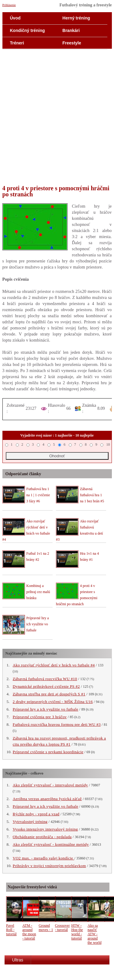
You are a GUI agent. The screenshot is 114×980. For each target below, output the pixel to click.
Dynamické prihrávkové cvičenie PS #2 (46, 686)
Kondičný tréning (28, 30)
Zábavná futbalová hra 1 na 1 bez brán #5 (92, 495)
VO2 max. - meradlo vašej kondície (43, 858)
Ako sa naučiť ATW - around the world (95, 934)
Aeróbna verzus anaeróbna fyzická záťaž (47, 799)
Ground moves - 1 (46, 928)
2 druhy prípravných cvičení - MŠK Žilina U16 (53, 702)
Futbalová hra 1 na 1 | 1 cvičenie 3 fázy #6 (38, 495)
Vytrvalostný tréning (30, 822)
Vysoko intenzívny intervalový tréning (45, 829)
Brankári (71, 30)
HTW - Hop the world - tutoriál (77, 932)
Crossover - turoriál (62, 928)
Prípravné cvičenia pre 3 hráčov (40, 717)
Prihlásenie (9, 5)
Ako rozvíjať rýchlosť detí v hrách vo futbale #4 (54, 665)
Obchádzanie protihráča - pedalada (42, 837)
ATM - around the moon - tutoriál (29, 932)
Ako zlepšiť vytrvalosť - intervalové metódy (50, 785)
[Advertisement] (57, 118)
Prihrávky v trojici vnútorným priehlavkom (49, 866)
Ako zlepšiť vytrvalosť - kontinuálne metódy (51, 844)
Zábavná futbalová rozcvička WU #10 (45, 679)
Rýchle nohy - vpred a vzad (36, 814)
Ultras (18, 960)
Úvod (15, 18)
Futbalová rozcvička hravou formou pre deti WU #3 (57, 724)
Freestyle (72, 43)
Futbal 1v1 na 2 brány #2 (38, 557)
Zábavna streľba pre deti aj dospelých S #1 (49, 694)
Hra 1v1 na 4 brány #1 (89, 557)
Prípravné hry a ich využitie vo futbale (38, 624)
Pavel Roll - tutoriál (11, 930)
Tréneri (17, 43)
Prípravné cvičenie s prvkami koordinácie (48, 752)
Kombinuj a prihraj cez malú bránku (38, 592)
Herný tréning (76, 18)
